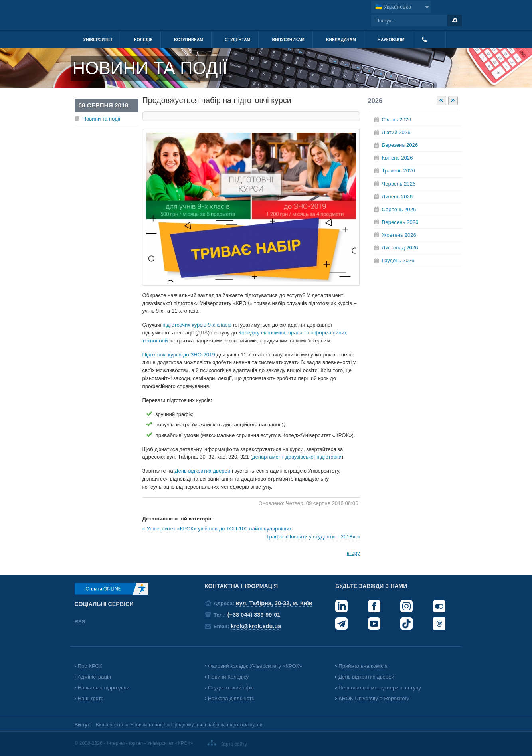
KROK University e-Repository (374, 698)
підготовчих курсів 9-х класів (197, 325)
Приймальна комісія (363, 666)
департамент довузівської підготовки (297, 457)
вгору (353, 553)
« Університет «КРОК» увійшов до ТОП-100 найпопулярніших (217, 529)
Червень (399, 184)
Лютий (396, 132)
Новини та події (102, 119)
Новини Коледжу (228, 677)
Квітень (398, 158)
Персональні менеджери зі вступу (380, 688)
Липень (398, 197)
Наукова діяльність (231, 698)
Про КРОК (90, 666)
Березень (400, 145)
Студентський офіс (231, 688)
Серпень (399, 209)
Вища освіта (110, 725)
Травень (399, 171)
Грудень (398, 260)
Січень (397, 120)
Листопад (400, 248)
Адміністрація (95, 677)
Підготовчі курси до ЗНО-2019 (179, 355)
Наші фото (91, 698)
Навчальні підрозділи (104, 688)
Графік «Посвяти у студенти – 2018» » (313, 537)
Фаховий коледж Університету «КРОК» (255, 666)
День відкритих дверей (203, 471)
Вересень (400, 222)
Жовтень (399, 235)
